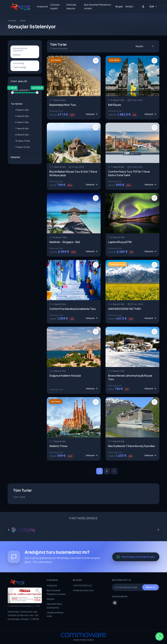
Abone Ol (150, 587)
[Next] (158, 530)
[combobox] (25, 55)
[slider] (12, 93)
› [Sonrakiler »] (114, 471)
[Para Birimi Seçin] (153, 7)
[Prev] (9, 530)
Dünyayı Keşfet (55, 7)
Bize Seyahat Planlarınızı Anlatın (98, 7)
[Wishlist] (96, 61)
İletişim (129, 6)
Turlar (23, 21)
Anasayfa (42, 6)
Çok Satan (56, 60)
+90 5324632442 (82, 585)
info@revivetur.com (83, 590)
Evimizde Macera (71, 7)
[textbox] (25, 55)
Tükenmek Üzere (117, 264)
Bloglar (119, 6)
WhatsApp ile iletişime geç (136, 557)
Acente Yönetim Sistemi (83, 640)
